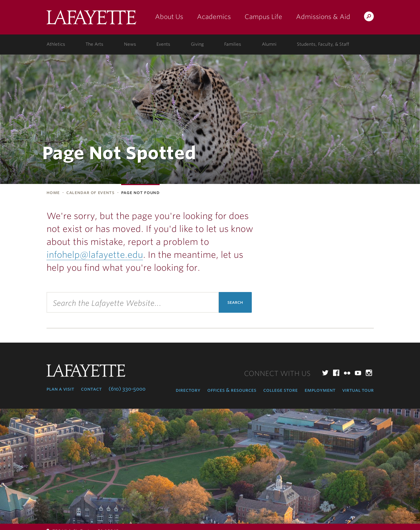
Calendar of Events (90, 192)
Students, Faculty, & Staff (323, 44)
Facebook (336, 373)
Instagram (369, 373)
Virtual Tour (358, 390)
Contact (91, 389)
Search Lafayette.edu (369, 17)
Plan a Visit (60, 389)
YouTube (358, 373)
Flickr (347, 373)
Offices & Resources (232, 390)
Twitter (325, 373)
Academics (214, 17)
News (130, 44)
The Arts (94, 44)
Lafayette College (91, 19)
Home (53, 192)
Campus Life (263, 17)
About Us (169, 17)
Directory (188, 390)
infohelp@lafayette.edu (95, 255)
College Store (280, 390)
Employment (320, 390)
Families (233, 44)
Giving (197, 44)
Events (163, 44)
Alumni (269, 44)
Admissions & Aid (323, 17)
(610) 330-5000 (127, 389)
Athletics (56, 44)
